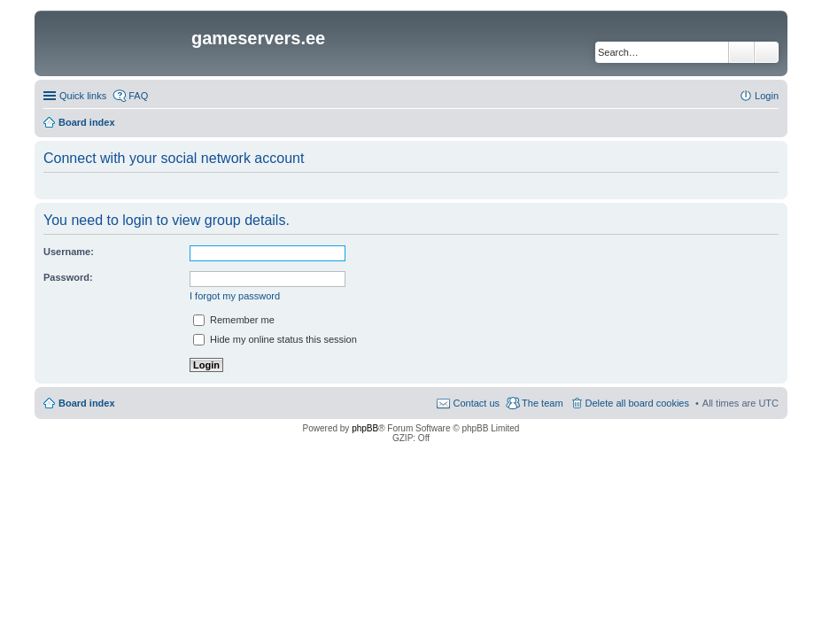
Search (741, 52)
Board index (87, 403)
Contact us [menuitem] (476, 403)
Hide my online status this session (275, 339)
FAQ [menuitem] (138, 96)
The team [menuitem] (542, 403)
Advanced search (767, 52)
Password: (68, 277)
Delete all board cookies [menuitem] (637, 403)
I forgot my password (235, 296)
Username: (69, 252)
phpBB (365, 428)
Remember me (234, 320)
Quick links (83, 96)
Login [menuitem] (767, 96)
